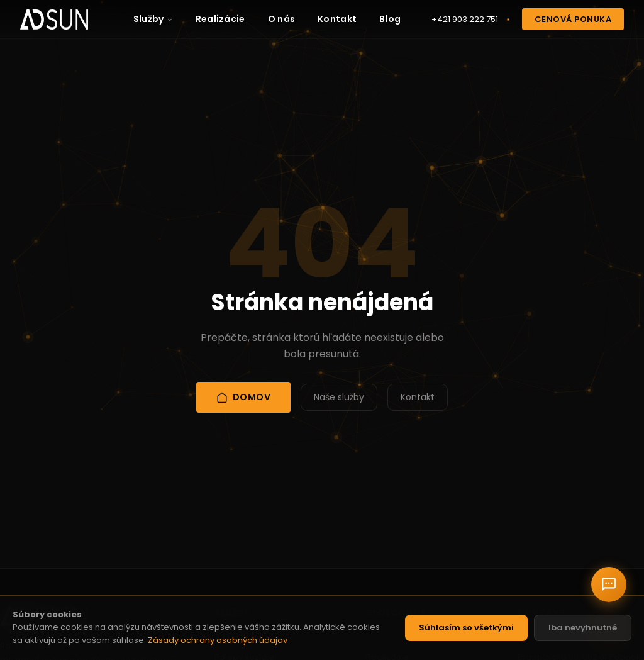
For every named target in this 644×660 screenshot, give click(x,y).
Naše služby (339, 397)
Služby (153, 19)
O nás (282, 19)
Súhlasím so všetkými (466, 628)
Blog (390, 19)
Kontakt (337, 19)
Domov (244, 397)
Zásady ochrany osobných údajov (218, 640)
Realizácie (220, 19)
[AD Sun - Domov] (54, 20)
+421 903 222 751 (465, 19)
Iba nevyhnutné (583, 628)
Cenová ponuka (573, 19)
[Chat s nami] (609, 584)
